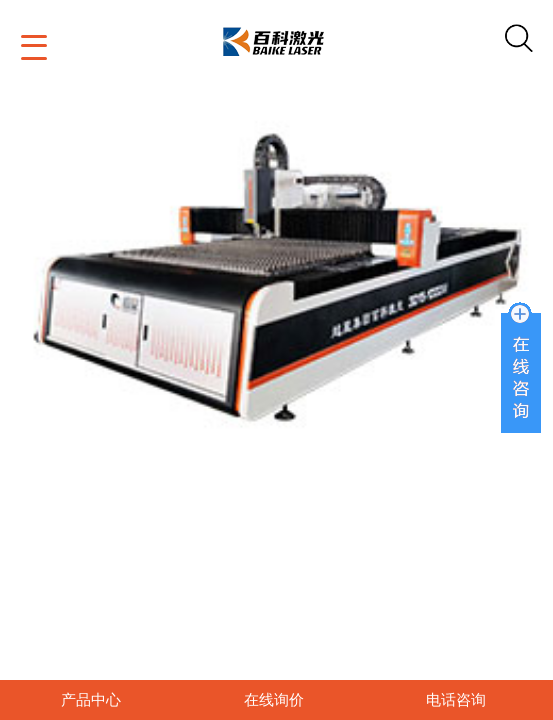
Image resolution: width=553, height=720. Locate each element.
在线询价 (274, 699)
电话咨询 (456, 699)
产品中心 (91, 699)
